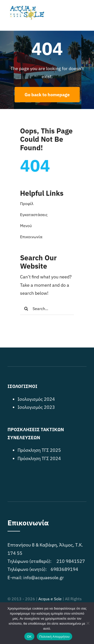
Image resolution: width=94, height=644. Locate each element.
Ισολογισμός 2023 (36, 407)
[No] (88, 623)
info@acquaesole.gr (44, 578)
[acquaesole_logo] (26, 7)
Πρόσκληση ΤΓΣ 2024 (39, 458)
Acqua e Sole (50, 599)
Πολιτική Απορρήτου (55, 637)
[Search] (26, 309)
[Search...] (47, 309)
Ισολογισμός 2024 (36, 399)
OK (29, 637)
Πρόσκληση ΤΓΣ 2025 (39, 450)
